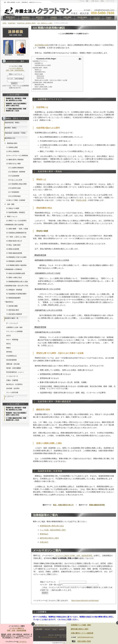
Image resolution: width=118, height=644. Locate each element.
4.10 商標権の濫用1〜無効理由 (16, 265)
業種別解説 (26, 18)
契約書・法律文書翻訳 (14, 368)
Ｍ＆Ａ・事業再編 (12, 340)
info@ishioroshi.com (85, 637)
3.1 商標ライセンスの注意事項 (16, 221)
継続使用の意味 (39, 85)
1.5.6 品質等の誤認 (14, 188)
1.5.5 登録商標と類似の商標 (17, 184)
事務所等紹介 (11, 18)
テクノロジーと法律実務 (14, 331)
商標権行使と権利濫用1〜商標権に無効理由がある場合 (16, 99)
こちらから (22, 642)
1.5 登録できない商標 (13, 164)
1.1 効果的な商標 (12, 147)
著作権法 (9, 352)
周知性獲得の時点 (40, 72)
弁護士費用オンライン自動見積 (82, 633)
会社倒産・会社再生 (13, 388)
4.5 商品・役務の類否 (13, 245)
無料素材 (41, 625)
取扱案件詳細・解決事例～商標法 (26, 23)
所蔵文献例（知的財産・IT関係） (16, 133)
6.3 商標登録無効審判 (13, 298)
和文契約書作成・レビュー (15, 372)
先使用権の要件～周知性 (40, 68)
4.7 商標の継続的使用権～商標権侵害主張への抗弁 (16, 110)
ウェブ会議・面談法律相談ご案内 (53, 530)
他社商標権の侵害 (42, 45)
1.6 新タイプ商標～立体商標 (16, 200)
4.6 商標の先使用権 (13, 249)
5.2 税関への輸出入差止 (14, 278)
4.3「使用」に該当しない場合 (16, 237)
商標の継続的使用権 (97, 505)
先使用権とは (39, 63)
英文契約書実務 (11, 360)
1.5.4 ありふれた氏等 (15, 180)
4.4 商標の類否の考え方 (14, 241)
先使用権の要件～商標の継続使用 (43, 82)
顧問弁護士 (40, 18)
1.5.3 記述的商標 (14, 176)
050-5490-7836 (84, 641)
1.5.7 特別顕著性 (14, 192)
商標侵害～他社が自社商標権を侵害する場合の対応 (16, 105)
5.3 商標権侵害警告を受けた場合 (17, 282)
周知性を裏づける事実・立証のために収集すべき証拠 (51, 80)
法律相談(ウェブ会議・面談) (81, 625)
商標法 (8, 348)
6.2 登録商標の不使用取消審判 (16, 294)
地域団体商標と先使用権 (40, 89)
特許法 (8, 344)
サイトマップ (110, 1)
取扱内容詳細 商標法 (12, 123)
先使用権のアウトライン (40, 61)
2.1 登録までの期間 (13, 208)
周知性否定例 (40, 78)
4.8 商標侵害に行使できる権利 (16, 257)
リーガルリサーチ (12, 376)
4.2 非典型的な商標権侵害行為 (16, 233)
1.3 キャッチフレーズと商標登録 (17, 156)
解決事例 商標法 (11, 128)
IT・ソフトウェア (12, 323)
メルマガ (97, 18)
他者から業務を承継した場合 (43, 87)
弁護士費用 (67, 18)
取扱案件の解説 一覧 (11, 318)
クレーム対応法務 (12, 392)
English (109, 18)
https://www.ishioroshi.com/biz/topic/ (85, 600)
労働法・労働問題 (12, 380)
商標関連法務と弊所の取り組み (52, 526)
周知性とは (38, 70)
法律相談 (54, 18)
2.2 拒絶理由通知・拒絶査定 (16, 212)
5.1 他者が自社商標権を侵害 (16, 273)
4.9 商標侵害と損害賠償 (14, 261)
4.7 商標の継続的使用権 (14, 253)
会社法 (8, 336)
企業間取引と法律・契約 (14, 327)
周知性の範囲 (39, 74)
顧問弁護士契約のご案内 (49, 538)
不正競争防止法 (11, 356)
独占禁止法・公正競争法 (14, 384)
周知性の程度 (81, 200)
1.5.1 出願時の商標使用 (16, 168)
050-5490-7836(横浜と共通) (49, 637)
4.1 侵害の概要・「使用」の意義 (17, 229)
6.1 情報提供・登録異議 (14, 290)
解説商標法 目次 (10, 138)
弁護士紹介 (44, 542)
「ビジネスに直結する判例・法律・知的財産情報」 (74, 556)
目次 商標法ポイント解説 (45, 23)
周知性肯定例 (40, 76)
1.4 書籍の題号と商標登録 (15, 160)
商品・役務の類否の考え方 (63, 505)
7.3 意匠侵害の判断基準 (14, 314)
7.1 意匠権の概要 (12, 306)
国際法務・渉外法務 (13, 364)
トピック (47, 629)
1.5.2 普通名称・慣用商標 (17, 172)
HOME (4, 23)
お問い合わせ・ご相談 (97, 1)
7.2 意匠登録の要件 (13, 310)
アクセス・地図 (84, 1)
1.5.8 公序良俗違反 (14, 196)
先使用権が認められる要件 (43, 65)
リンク (55, 629)
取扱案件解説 (82, 18)
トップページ (9, 397)
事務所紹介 (44, 534)
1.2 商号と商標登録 (13, 151)
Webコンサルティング (52, 625)
